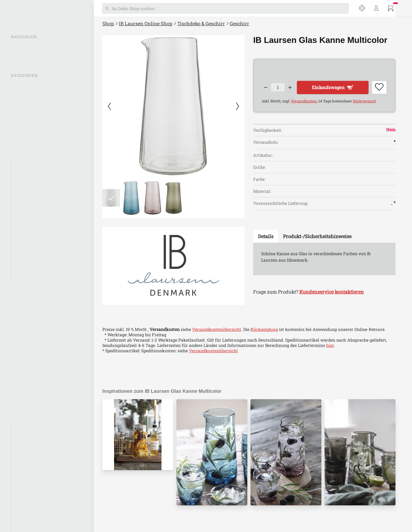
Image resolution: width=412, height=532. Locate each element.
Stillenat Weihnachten (34, 402)
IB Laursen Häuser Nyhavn (41, 467)
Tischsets (24, 245)
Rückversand (364, 102)
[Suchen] (225, 8)
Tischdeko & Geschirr (201, 23)
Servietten (25, 266)
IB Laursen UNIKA (33, 477)
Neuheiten (22, 96)
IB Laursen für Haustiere (39, 509)
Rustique (23, 213)
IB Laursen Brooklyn (35, 435)
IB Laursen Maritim (34, 456)
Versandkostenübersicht (217, 329)
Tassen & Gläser (30, 171)
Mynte (21, 192)
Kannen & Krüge (31, 182)
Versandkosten (304, 102)
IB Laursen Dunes (32, 498)
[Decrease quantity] (266, 88)
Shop (108, 23)
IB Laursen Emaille (33, 446)
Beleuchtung (24, 138)
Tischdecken (27, 256)
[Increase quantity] (293, 88)
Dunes (21, 203)
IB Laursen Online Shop (146, 23)
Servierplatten (29, 235)
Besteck (22, 224)
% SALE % (21, 86)
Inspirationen (25, 107)
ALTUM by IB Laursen (36, 520)
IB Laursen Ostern (29, 392)
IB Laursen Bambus (34, 425)
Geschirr (23, 161)
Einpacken (22, 339)
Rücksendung (264, 329)
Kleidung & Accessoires (35, 371)
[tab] (266, 238)
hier (330, 345)
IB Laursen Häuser (30, 128)
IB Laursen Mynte (29, 117)
